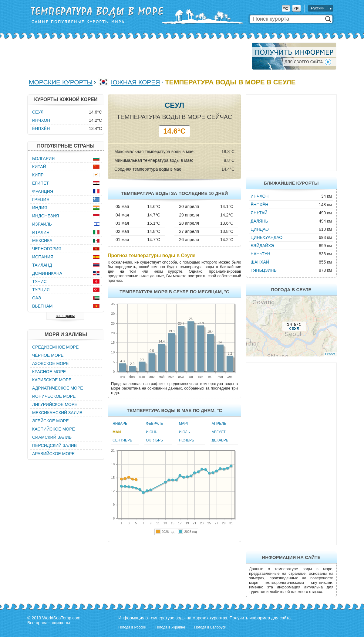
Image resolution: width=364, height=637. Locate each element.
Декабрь (220, 440)
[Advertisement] (138, 56)
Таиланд (42, 265)
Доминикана (47, 273)
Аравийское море (53, 454)
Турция (41, 290)
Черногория (47, 249)
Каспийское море (54, 429)
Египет (40, 183)
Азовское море (51, 363)
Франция (43, 191)
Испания (43, 257)
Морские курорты (61, 82)
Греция (41, 199)
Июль (184, 432)
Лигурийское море (55, 404)
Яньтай (259, 213)
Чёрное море (48, 355)
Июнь (152, 432)
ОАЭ (37, 298)
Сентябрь (122, 440)
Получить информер (250, 618)
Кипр (38, 175)
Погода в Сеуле (291, 290)
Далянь (259, 221)
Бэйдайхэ (262, 246)
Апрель (219, 424)
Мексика (42, 240)
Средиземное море (55, 347)
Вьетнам (42, 306)
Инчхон (260, 196)
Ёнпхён (259, 205)
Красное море (49, 372)
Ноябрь (187, 440)
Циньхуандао (266, 237)
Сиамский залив (52, 437)
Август (219, 432)
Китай (39, 167)
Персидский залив (54, 445)
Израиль (42, 224)
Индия (40, 208)
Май (117, 432)
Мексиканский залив (57, 413)
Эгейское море (51, 421)
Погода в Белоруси (210, 627)
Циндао (260, 229)
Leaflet (330, 354)
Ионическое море (54, 396)
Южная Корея (136, 82)
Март (184, 424)
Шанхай (260, 262)
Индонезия (45, 216)
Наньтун (260, 254)
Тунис (39, 281)
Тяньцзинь (264, 270)
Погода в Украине (170, 627)
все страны (65, 316)
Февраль (154, 424)
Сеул (38, 112)
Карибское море (52, 380)
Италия (41, 232)
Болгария (43, 158)
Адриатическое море (58, 388)
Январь (120, 424)
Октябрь (154, 440)
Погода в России (132, 627)
